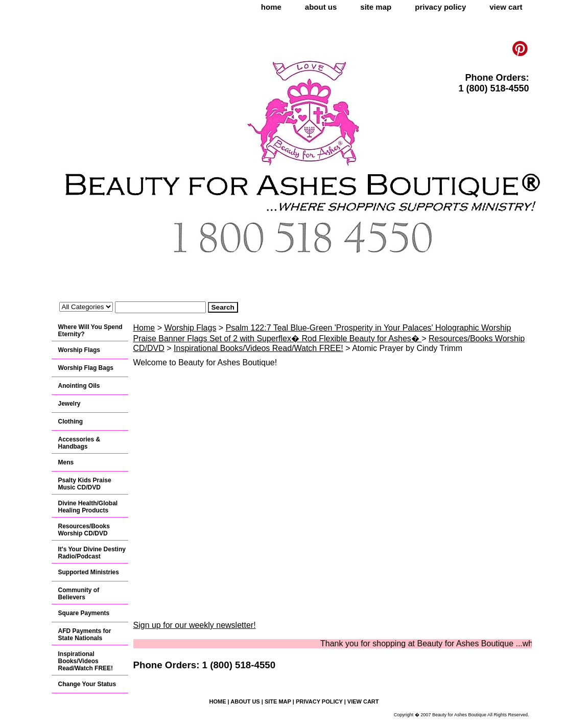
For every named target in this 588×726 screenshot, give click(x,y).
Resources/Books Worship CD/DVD (84, 530)
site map (376, 7)
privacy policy (440, 7)
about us (321, 7)
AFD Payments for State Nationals (85, 635)
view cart (506, 7)
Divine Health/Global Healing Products (88, 507)
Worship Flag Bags (86, 368)
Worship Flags (190, 328)
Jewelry (69, 404)
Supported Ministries (89, 572)
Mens (66, 462)
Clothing (71, 421)
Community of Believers (79, 594)
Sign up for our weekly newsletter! (195, 625)
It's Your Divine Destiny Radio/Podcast (92, 553)
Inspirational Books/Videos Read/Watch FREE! (258, 348)
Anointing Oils (79, 386)
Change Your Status (87, 684)
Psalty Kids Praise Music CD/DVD (85, 484)
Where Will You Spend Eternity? (90, 331)
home (271, 7)
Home (144, 328)
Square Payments (84, 613)
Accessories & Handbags (79, 443)
